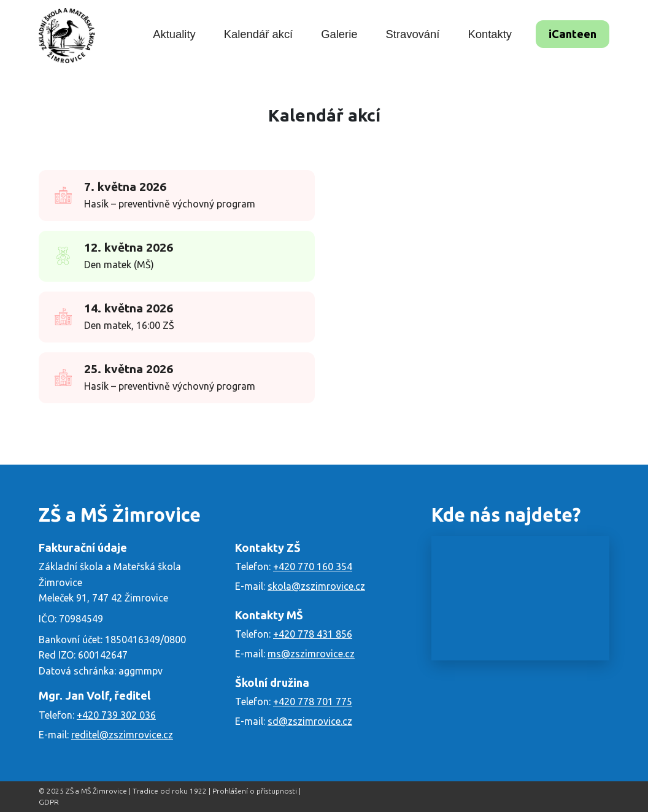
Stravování (413, 34)
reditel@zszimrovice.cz (122, 735)
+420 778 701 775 (313, 702)
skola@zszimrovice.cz (316, 586)
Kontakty (490, 34)
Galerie (339, 34)
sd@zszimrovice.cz (310, 721)
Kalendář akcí (258, 34)
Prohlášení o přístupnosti (255, 791)
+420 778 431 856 (313, 634)
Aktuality (174, 34)
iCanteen (573, 34)
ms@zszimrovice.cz (311, 654)
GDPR (49, 802)
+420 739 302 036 (116, 715)
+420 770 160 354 (313, 566)
